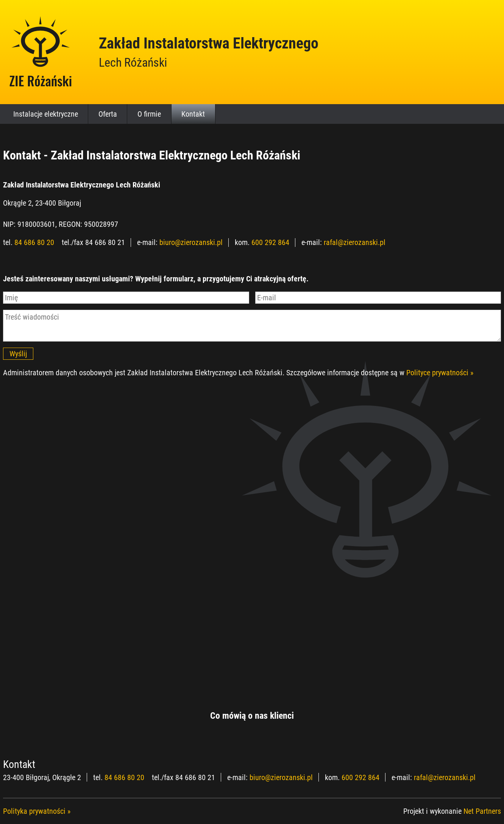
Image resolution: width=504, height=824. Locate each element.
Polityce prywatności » (440, 373)
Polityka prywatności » (37, 811)
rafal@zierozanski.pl (355, 242)
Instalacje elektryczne (46, 114)
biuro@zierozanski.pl (191, 242)
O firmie (149, 114)
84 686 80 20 (34, 242)
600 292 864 (270, 242)
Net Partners (482, 811)
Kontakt (193, 114)
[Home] (41, 52)
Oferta (108, 114)
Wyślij (18, 354)
